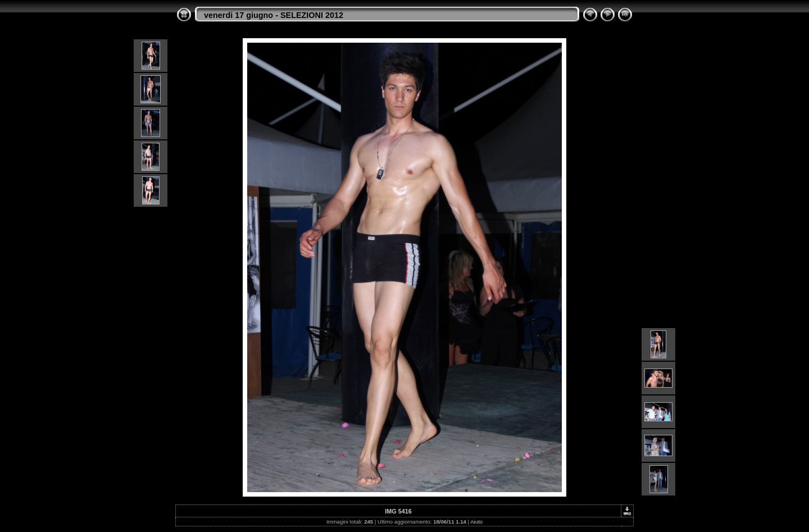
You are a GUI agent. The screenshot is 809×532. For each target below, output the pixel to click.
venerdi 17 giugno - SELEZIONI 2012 (274, 15)
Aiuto (476, 522)
